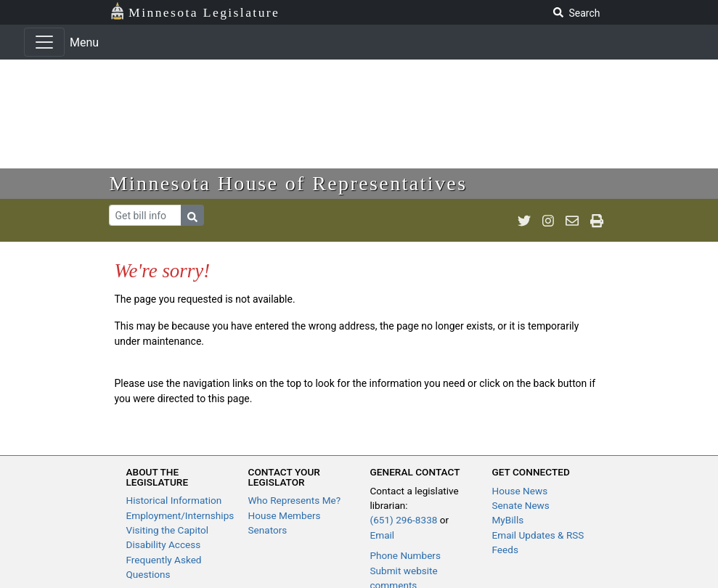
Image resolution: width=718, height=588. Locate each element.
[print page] (597, 221)
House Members (285, 515)
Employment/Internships (180, 515)
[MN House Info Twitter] (524, 221)
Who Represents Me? (295, 500)
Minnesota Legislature (195, 11)
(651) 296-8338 (404, 520)
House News (520, 491)
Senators (268, 530)
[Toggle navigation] (44, 42)
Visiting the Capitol (168, 530)
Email (383, 535)
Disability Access (164, 544)
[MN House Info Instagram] (548, 221)
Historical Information (174, 500)
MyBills (508, 520)
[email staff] (572, 221)
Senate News (521, 505)
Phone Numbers (405, 555)
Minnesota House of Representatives (289, 183)
